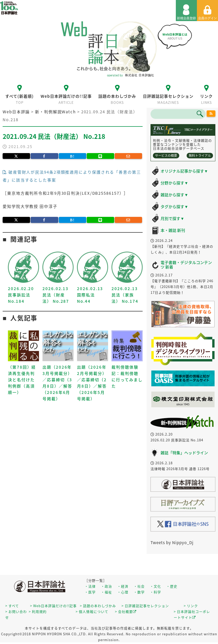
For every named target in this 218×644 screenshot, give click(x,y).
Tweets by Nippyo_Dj (172, 543)
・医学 (90, 592)
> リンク (191, 606)
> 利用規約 (38, 611)
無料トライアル (200, 155)
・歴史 (172, 586)
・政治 (106, 586)
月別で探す (172, 218)
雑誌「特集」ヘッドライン (184, 453)
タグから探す (174, 207)
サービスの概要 (166, 155)
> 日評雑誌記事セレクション (145, 606)
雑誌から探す (174, 195)
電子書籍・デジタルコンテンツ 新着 (186, 265)
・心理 (123, 592)
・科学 (156, 592)
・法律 (90, 586)
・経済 (123, 586)
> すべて (12, 606)
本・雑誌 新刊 (173, 230)
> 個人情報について (92, 611)
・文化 (156, 586)
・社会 (139, 586)
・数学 (139, 592)
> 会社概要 (126, 611)
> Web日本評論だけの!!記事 (53, 606)
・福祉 (106, 592)
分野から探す (174, 183)
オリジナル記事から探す (184, 171)
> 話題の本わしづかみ (98, 606)
